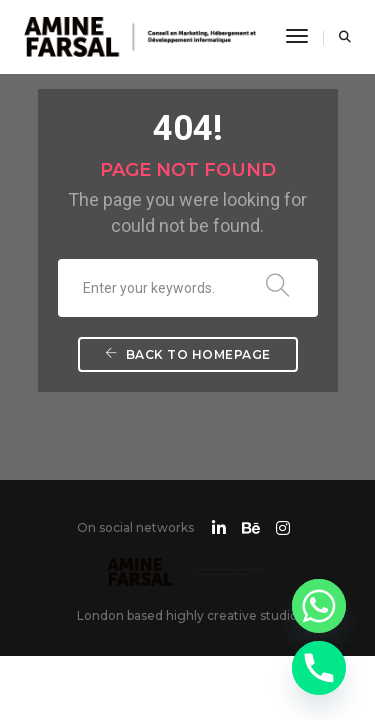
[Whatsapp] (319, 606)
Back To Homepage (188, 354)
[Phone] (319, 668)
